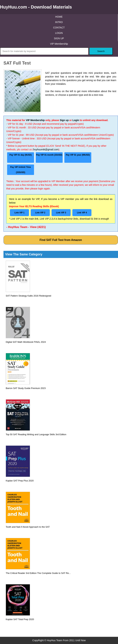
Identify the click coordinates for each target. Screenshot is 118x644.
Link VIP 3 (61, 213)
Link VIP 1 (19, 213)
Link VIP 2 (40, 213)
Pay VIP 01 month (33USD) (49, 155)
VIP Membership (59, 44)
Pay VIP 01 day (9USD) (21, 155)
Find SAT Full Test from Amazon (61, 240)
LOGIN (59, 33)
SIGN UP (59, 38)
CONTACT (59, 28)
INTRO (59, 22)
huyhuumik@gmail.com (46, 149)
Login (76, 120)
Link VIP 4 (82, 213)
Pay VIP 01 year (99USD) (78, 155)
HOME (59, 17)
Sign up (64, 120)
